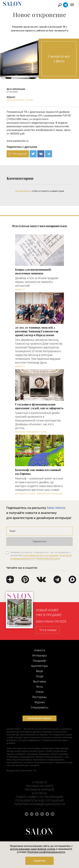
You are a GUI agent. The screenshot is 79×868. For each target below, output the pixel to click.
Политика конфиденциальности (40, 804)
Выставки (39, 681)
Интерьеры (40, 655)
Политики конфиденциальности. (46, 852)
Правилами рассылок (48, 559)
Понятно (40, 861)
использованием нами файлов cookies (33, 849)
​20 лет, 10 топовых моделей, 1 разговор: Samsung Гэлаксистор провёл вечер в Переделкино (37, 331)
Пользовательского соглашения (41, 555)
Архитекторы (40, 666)
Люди (39, 676)
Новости (40, 650)
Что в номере (48, 630)
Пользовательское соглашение (39, 801)
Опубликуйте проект (39, 718)
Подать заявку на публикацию (40, 797)
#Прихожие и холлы (37, 432)
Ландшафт (39, 661)
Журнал (40, 702)
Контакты (39, 793)
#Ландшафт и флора (25, 494)
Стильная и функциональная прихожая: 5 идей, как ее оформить (39, 406)
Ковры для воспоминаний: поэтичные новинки (33, 271)
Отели (40, 692)
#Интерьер (20, 432)
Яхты (40, 687)
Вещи (39, 671)
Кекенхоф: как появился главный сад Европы (38, 472)
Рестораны (39, 697)
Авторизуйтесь (23, 191)
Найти (60, 5)
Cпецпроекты (39, 707)
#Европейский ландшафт (50, 494)
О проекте (40, 782)
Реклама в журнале (39, 790)
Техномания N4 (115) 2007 (20, 100)
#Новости (20, 290)
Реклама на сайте (40, 786)
